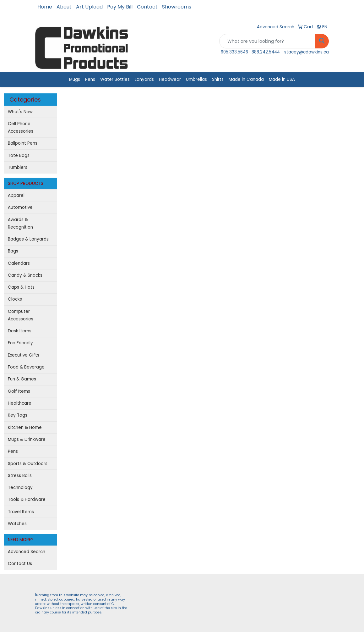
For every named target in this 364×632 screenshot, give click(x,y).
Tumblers (18, 167)
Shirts (218, 79)
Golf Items (19, 391)
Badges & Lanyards (28, 239)
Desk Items (20, 331)
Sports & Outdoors (28, 464)
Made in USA (282, 79)
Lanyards (144, 79)
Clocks (15, 299)
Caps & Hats (21, 287)
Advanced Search (27, 552)
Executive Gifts (24, 355)
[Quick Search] (267, 41)
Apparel (16, 195)
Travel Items (21, 512)
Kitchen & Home (25, 427)
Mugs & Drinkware (27, 439)
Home (45, 7)
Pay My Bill (120, 7)
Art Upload (89, 7)
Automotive (20, 207)
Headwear (170, 79)
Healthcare (20, 403)
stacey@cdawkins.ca (307, 52)
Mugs (75, 79)
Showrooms (177, 7)
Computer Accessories (21, 315)
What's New (20, 112)
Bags (13, 251)
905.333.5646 (234, 52)
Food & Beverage (26, 367)
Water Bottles (115, 79)
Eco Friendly (20, 343)
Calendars (19, 263)
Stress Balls (20, 476)
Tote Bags (19, 155)
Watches (17, 524)
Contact (147, 7)
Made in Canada (246, 79)
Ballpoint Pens (23, 143)
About (64, 7)
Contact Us (20, 564)
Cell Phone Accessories (21, 128)
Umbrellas (196, 79)
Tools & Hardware (27, 499)
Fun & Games (22, 379)
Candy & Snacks (25, 275)
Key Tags (18, 415)
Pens (90, 79)
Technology (20, 488)
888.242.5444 (266, 52)
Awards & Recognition (20, 223)
